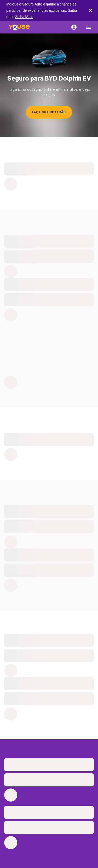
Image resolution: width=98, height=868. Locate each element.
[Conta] (74, 27)
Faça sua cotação (49, 112)
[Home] (19, 27)
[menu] (89, 27)
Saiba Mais (24, 17)
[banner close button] (91, 10)
